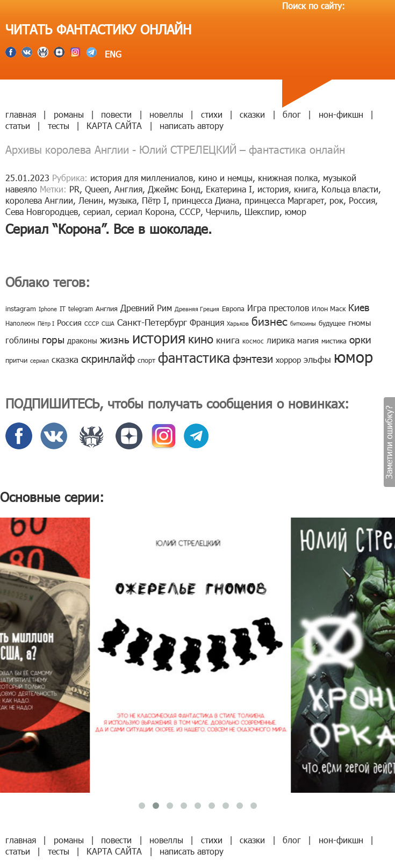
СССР (190, 211)
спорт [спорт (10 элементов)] (146, 360)
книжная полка (288, 178)
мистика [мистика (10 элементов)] (334, 341)
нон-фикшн (341, 114)
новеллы (166, 114)
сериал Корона (145, 211)
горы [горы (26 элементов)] (53, 339)
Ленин (91, 200)
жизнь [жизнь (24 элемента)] (115, 339)
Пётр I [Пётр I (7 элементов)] (46, 323)
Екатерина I (229, 189)
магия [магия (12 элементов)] (308, 340)
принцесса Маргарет (284, 200)
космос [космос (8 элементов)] (253, 341)
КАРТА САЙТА (114, 125)
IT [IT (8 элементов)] (63, 309)
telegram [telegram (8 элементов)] (81, 309)
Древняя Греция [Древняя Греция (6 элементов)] (197, 309)
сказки (252, 114)
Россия (362, 200)
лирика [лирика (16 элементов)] (281, 340)
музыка (123, 200)
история (273, 189)
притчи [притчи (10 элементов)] (16, 360)
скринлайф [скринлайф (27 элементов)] (108, 358)
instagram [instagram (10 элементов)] (21, 309)
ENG (112, 54)
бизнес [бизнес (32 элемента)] (270, 321)
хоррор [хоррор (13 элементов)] (288, 360)
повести (116, 114)
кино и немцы (225, 178)
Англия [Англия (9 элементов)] (107, 309)
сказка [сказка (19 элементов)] (65, 359)
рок (336, 200)
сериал (97, 211)
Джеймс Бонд (174, 189)
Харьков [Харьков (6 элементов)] (238, 323)
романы (69, 114)
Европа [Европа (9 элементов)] (233, 309)
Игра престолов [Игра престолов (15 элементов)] (278, 308)
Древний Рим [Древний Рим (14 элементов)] (146, 308)
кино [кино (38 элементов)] (201, 338)
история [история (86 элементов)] (159, 337)
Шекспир (262, 211)
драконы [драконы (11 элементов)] (82, 340)
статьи (18, 125)
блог (292, 114)
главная (21, 114)
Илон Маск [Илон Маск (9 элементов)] (329, 309)
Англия (128, 189)
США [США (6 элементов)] (108, 323)
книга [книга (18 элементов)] (228, 340)
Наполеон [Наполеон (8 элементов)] (20, 323)
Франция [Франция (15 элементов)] (207, 322)
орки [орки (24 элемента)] (360, 339)
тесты (59, 125)
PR (74, 189)
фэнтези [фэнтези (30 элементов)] (253, 358)
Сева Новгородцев (42, 211)
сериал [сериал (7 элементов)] (39, 360)
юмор (296, 211)
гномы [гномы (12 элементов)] (360, 322)
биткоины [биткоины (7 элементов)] (303, 323)
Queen (97, 189)
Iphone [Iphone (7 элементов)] (48, 309)
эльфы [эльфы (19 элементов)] (317, 359)
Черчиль (222, 211)
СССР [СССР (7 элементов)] (92, 323)
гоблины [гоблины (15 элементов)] (22, 340)
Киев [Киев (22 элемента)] (359, 307)
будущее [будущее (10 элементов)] (332, 323)
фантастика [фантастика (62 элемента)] (194, 357)
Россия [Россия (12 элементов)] (69, 322)
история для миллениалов (142, 178)
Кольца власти (350, 189)
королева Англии (39, 200)
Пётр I (154, 200)
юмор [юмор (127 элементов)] (353, 356)
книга (305, 189)
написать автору (192, 125)
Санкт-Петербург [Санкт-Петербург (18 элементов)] (152, 322)
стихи (212, 114)
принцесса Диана (206, 200)
